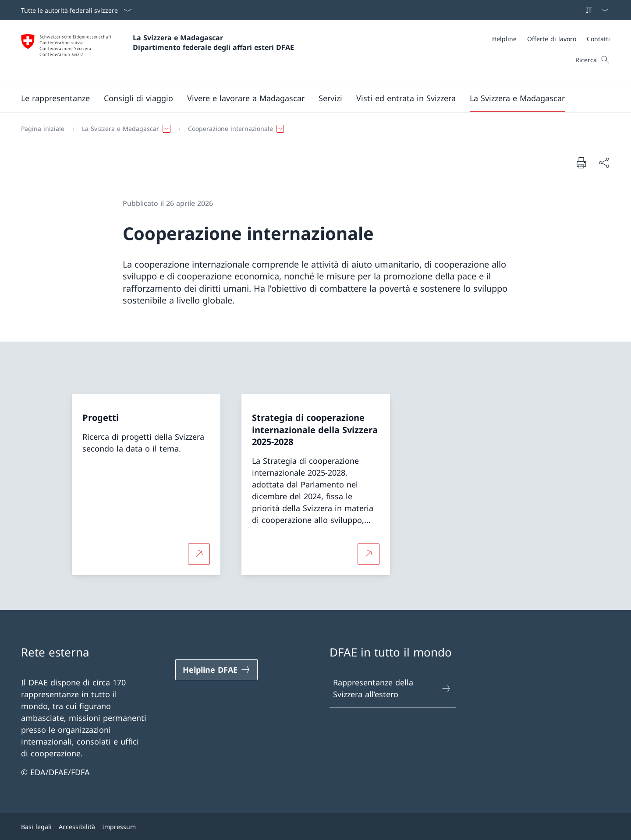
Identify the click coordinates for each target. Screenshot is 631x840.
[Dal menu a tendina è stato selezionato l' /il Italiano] (594, 10)
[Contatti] (598, 39)
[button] (55, 98)
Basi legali (36, 827)
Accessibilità (77, 827)
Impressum (119, 827)
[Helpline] (504, 39)
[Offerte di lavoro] (552, 39)
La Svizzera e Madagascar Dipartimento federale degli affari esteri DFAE (213, 42)
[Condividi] (604, 163)
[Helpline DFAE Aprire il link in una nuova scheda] (216, 670)
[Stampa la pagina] (581, 162)
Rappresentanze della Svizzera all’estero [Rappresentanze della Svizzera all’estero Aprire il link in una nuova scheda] (392, 688)
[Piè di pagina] (315, 827)
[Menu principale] (308, 98)
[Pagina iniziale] (43, 129)
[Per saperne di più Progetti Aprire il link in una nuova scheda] (199, 554)
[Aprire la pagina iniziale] (158, 52)
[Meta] (551, 39)
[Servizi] (330, 98)
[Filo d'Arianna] (312, 129)
